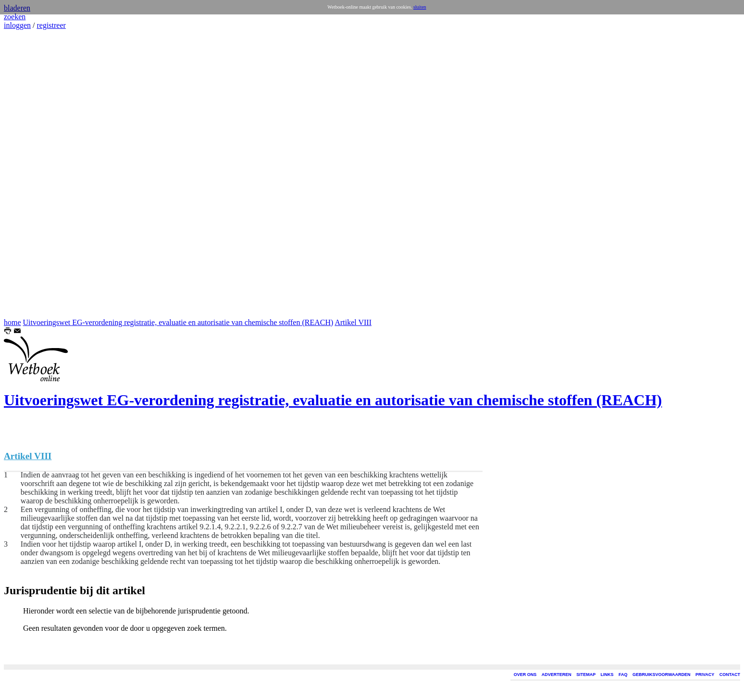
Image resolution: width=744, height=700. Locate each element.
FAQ (623, 675)
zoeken (15, 17)
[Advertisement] (33, 174)
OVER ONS (525, 675)
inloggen (17, 25)
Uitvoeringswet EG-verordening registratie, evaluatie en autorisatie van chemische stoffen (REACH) (178, 322)
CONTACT (730, 675)
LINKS (607, 675)
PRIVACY (705, 675)
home (12, 322)
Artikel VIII (353, 322)
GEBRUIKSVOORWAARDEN (661, 675)
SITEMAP (586, 675)
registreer (51, 25)
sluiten (420, 7)
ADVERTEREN (557, 675)
